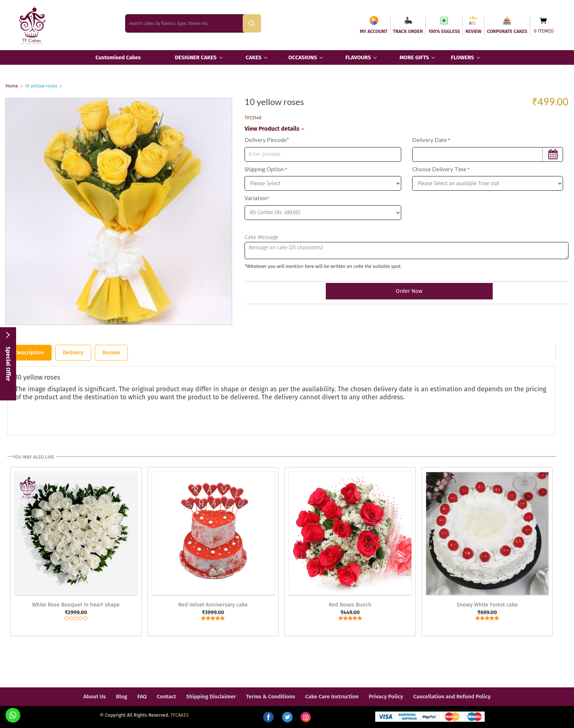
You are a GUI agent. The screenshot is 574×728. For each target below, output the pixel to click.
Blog (122, 697)
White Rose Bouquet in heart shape (76, 605)
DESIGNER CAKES (196, 57)
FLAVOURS (358, 57)
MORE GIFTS (414, 57)
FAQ (142, 697)
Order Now (406, 291)
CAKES (254, 57)
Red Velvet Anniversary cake (213, 605)
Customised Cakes (118, 57)
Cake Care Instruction (332, 697)
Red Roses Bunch (350, 605)
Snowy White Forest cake (487, 605)
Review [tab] (111, 352)
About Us (95, 697)
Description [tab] (29, 352)
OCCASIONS (303, 57)
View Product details (274, 129)
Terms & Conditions (271, 697)
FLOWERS (463, 57)
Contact (166, 697)
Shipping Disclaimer (211, 697)
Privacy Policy (386, 697)
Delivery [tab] (73, 352)
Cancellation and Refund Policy (452, 697)
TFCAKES (180, 715)
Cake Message (261, 237)
